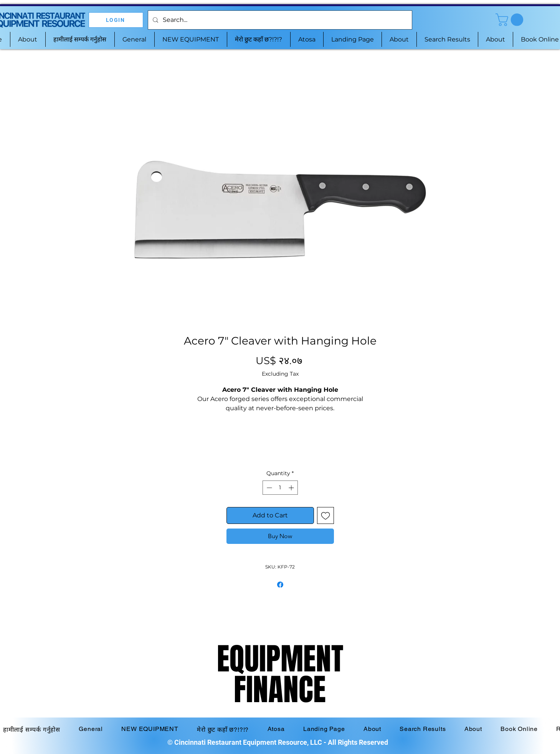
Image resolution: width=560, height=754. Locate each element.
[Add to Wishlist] (325, 515)
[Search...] (279, 20)
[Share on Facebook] (280, 585)
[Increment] (292, 488)
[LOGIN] (116, 20)
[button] (511, 20)
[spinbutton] (280, 488)
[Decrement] (268, 488)
